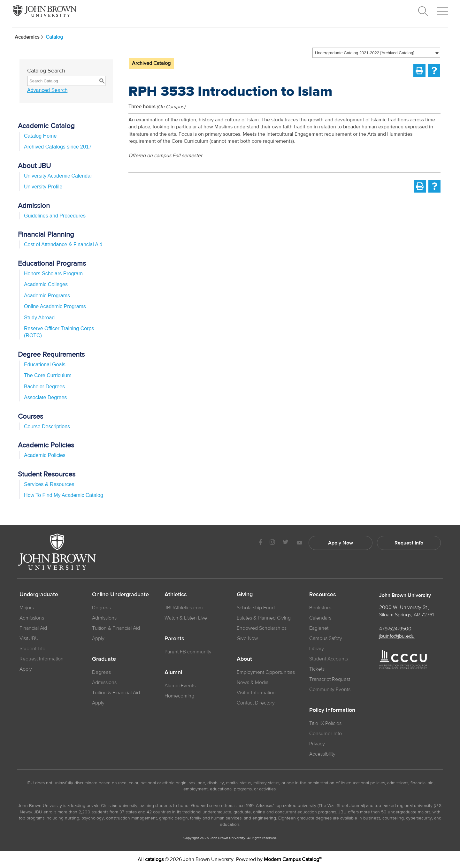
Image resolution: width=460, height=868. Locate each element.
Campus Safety (326, 638)
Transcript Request (330, 679)
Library (317, 649)
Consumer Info (326, 734)
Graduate (104, 659)
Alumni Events (180, 686)
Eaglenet (319, 628)
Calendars (320, 618)
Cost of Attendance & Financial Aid (63, 244)
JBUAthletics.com (184, 608)
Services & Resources (49, 484)
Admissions (104, 618)
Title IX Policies (325, 723)
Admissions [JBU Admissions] (32, 618)
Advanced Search (47, 90)
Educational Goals (45, 365)
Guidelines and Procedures (55, 216)
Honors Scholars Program (53, 274)
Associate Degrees (45, 397)
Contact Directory (256, 703)
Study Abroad (39, 318)
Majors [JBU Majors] (27, 608)
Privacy (317, 744)
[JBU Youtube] (299, 543)
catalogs (154, 859)
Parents (174, 639)
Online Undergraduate (120, 595)
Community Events (330, 689)
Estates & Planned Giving (264, 618)
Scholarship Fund (256, 608)
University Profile (43, 187)
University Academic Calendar (58, 176)
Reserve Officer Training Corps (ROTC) (59, 332)
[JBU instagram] (272, 543)
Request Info (409, 543)
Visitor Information (256, 693)
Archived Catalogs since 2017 (58, 147)
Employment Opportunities (266, 672)
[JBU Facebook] (261, 543)
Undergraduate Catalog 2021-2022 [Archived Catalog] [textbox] (365, 53)
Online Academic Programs (55, 306)
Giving (245, 595)
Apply (26, 669)
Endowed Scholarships (262, 628)
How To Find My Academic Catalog (64, 495)
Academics (30, 37)
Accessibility (322, 754)
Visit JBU (29, 638)
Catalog (54, 37)
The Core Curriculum (48, 375)
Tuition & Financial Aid (116, 628)
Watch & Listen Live (186, 618)
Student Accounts (329, 659)
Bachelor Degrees (44, 387)
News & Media (253, 682)
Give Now (247, 638)
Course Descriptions (47, 426)
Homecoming (179, 696)
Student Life (32, 649)
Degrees (101, 608)
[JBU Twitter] (285, 543)
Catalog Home (40, 136)
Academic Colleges (46, 284)
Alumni (173, 673)
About (244, 659)
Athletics (176, 595)
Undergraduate (39, 595)
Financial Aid (33, 628)
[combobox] (376, 53)
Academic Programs (47, 296)
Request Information (42, 659)
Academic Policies (45, 455)
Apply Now (341, 543)
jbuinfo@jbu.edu (397, 636)
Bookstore (320, 608)
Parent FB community (188, 652)
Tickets (317, 669)
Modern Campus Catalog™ (293, 859)
